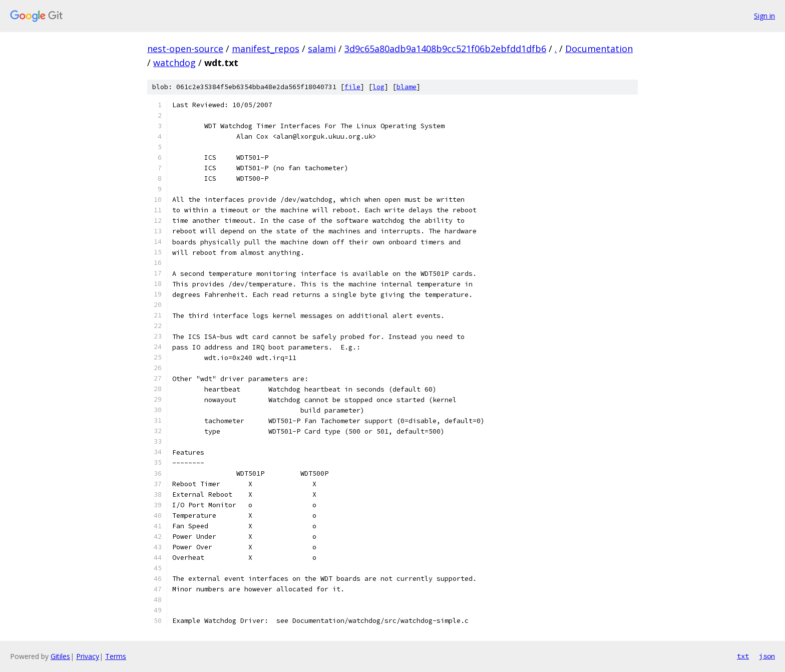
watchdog (174, 63)
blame (407, 87)
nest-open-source (185, 49)
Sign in (764, 16)
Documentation (599, 49)
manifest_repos (266, 49)
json (767, 656)
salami (322, 49)
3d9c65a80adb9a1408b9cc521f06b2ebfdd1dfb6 (445, 49)
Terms (116, 656)
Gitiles (60, 656)
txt (743, 656)
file (352, 87)
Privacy (88, 656)
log (378, 87)
